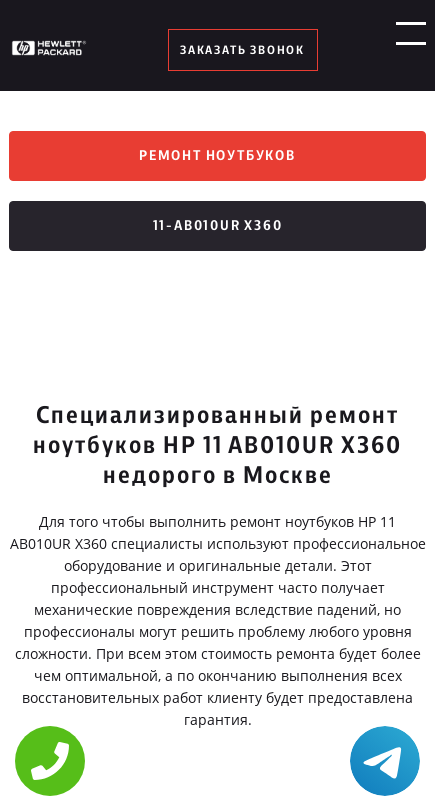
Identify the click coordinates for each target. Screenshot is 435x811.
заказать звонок (242, 50)
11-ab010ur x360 (218, 226)
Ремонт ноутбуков (217, 156)
